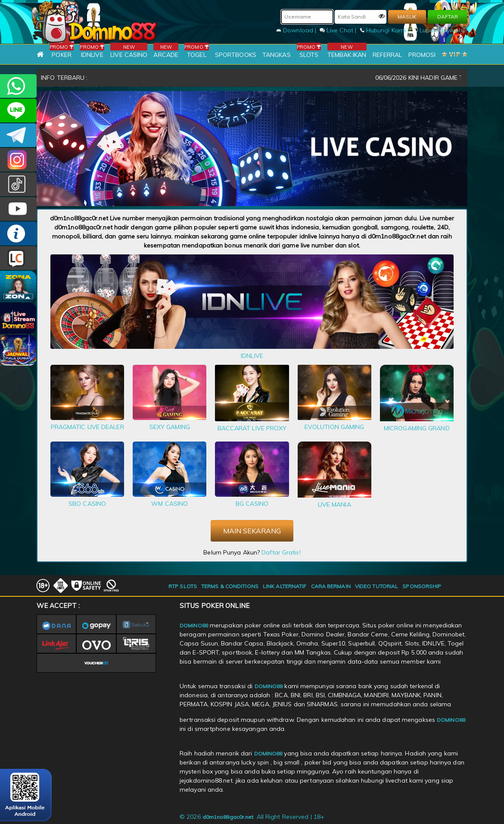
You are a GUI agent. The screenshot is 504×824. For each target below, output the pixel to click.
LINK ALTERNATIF (285, 586)
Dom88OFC (18, 160)
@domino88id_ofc (18, 184)
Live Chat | (339, 30)
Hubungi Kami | (386, 30)
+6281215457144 (18, 86)
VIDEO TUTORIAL (376, 586)
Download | (297, 30)
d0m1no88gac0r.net (228, 817)
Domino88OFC (18, 135)
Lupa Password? (440, 30)
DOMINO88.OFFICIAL (18, 209)
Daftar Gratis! (281, 552)
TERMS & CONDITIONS (230, 586)
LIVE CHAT (18, 258)
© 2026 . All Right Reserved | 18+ (252, 817)
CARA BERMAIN (331, 586)
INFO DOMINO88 (18, 233)
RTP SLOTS (183, 586)
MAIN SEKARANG (252, 531)
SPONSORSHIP (422, 586)
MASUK (407, 17)
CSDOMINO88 (18, 111)
